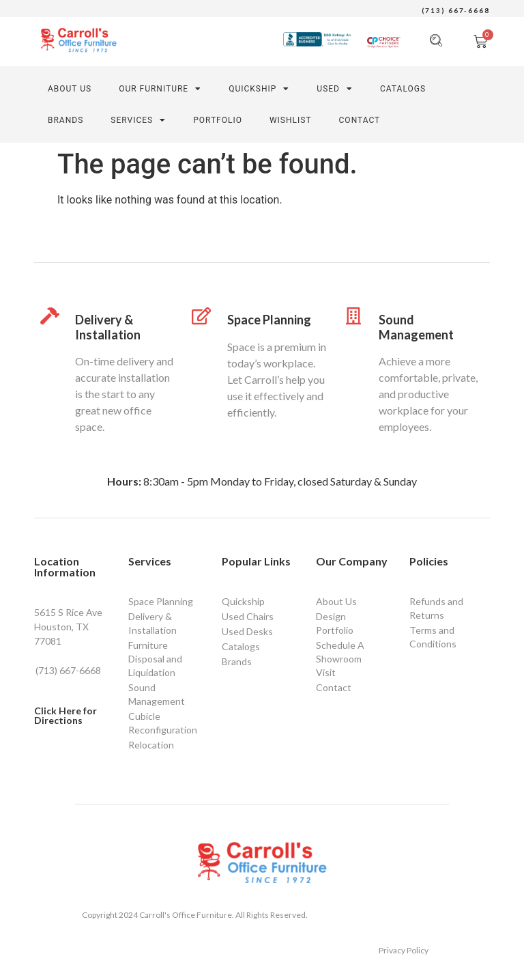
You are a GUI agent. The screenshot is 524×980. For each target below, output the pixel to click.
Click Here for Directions (65, 715)
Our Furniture (160, 89)
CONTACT (360, 120)
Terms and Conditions (433, 637)
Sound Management (416, 327)
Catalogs (403, 89)
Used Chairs (248, 616)
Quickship (259, 89)
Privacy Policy (404, 950)
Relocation (151, 745)
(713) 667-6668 (456, 10)
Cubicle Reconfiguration (163, 723)
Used (335, 89)
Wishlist (291, 120)
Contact (334, 687)
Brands (65, 120)
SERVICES (138, 120)
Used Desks (247, 631)
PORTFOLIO (218, 120)
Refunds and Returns (436, 608)
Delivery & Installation (108, 327)
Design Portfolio (335, 623)
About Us (70, 89)
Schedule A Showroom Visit (340, 659)
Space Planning (269, 320)
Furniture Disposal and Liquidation (155, 659)
